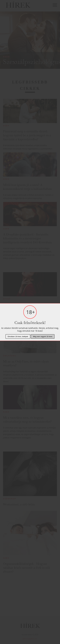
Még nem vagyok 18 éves (43, 336)
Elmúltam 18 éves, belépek (18, 336)
